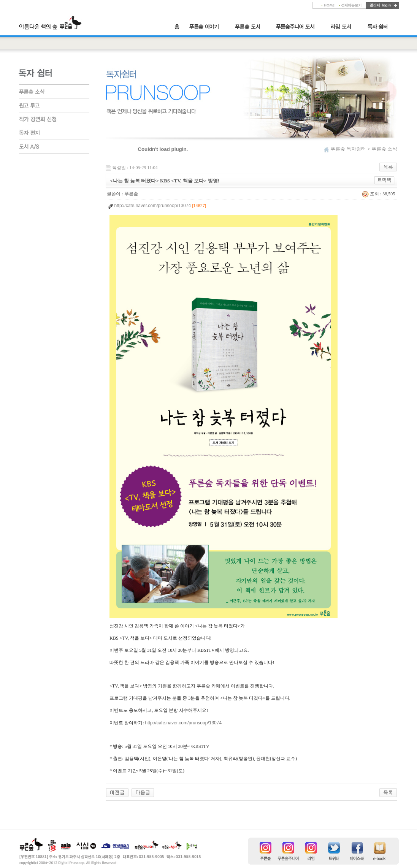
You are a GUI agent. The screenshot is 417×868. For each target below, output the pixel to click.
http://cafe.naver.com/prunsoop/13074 (183, 723)
